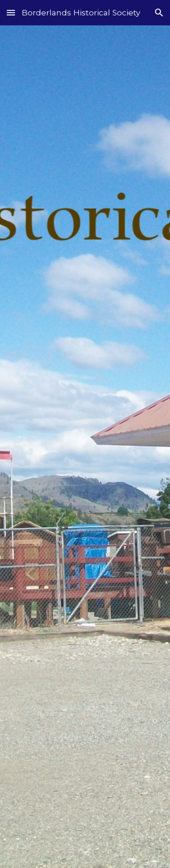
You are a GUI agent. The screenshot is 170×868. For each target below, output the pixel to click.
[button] (11, 12)
